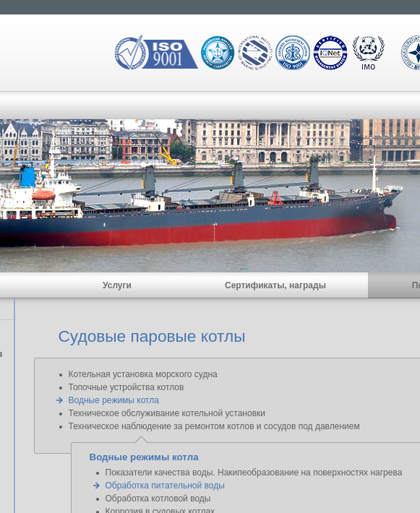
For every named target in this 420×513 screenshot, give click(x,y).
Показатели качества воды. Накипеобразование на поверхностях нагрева (254, 473)
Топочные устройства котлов (127, 387)
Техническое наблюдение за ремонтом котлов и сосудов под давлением (214, 426)
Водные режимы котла (114, 400)
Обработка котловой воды (158, 499)
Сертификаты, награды (275, 285)
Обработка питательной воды (165, 486)
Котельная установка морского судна (143, 374)
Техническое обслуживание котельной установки (167, 413)
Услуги (117, 285)
